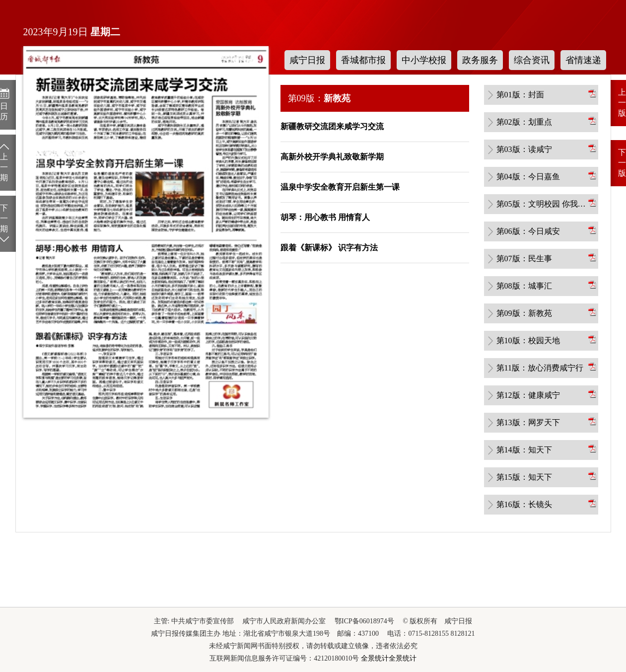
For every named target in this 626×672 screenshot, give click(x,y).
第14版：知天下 (524, 450)
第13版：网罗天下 (528, 422)
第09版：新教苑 (524, 313)
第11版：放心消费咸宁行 (540, 368)
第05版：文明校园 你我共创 (542, 204)
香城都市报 (363, 60)
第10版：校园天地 (528, 340)
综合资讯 (532, 60)
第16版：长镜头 (524, 504)
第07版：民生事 (524, 259)
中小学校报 (424, 60)
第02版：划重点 (524, 122)
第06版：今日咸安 (528, 231)
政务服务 (480, 60)
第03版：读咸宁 (524, 149)
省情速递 (583, 60)
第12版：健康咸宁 (528, 395)
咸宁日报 (307, 60)
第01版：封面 (520, 95)
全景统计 (375, 658)
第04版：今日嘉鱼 (528, 177)
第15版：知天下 (524, 477)
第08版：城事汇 (524, 286)
